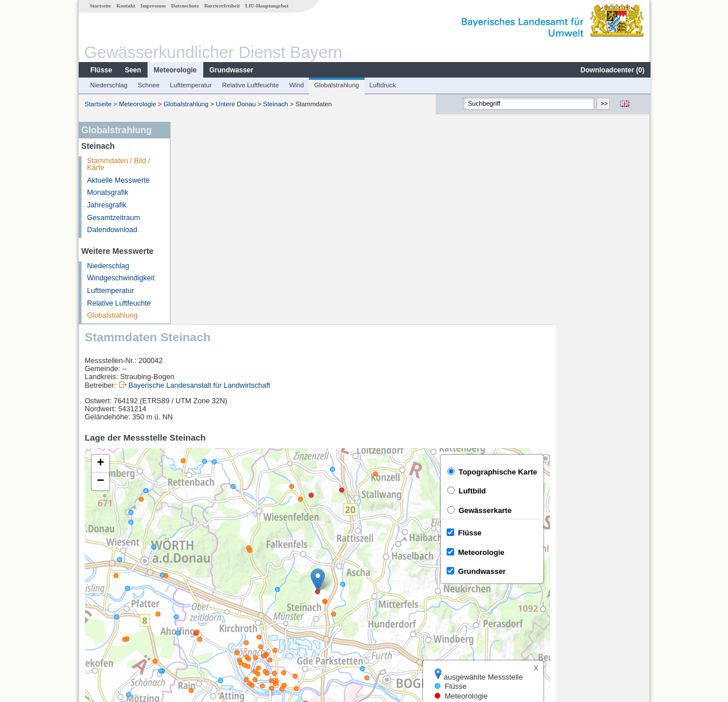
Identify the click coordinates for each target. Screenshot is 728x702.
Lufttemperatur (190, 85)
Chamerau (204, 584)
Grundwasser (231, 70)
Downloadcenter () (612, 70)
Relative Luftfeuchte (250, 85)
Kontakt (125, 6)
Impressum (153, 6)
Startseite (100, 6)
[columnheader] (240, 558)
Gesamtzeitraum (113, 218)
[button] (412, 378)
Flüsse (100, 70)
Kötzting (200, 609)
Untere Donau (235, 104)
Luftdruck (382, 85)
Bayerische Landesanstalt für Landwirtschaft (294, 183)
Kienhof (199, 596)
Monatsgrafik (107, 192)
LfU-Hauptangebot (266, 6)
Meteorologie (175, 70)
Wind (296, 85)
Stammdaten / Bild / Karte (118, 165)
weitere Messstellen (225, 622)
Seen (132, 70)
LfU (636, 528)
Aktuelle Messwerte (118, 180)
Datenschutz (185, 6)
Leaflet (614, 528)
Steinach (275, 104)
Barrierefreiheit (222, 6)
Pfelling (198, 571)
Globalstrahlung (336, 85)
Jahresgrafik (107, 205)
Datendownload (112, 230)
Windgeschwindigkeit (121, 278)
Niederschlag (108, 85)
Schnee (148, 85)
